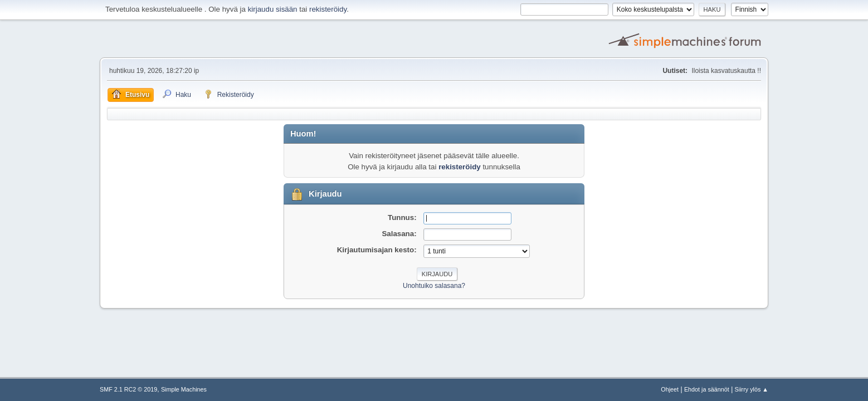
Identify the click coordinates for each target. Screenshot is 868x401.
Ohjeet (670, 389)
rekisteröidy (328, 9)
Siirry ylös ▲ (752, 389)
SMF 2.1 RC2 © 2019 (128, 389)
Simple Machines (184, 389)
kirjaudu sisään (273, 9)
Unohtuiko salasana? (434, 286)
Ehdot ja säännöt (707, 389)
